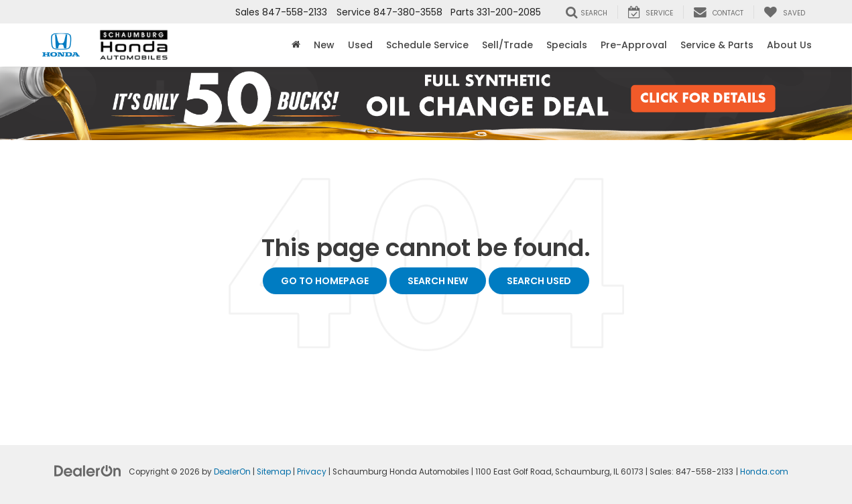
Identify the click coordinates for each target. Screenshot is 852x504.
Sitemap (274, 472)
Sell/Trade (507, 45)
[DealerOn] (88, 470)
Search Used (539, 281)
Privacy (312, 472)
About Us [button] (789, 45)
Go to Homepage (325, 281)
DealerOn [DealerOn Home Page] (232, 472)
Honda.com (764, 472)
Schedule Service (427, 45)
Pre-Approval (634, 45)
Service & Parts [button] (717, 45)
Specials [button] (567, 45)
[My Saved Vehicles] (784, 12)
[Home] (296, 45)
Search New (438, 281)
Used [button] (360, 45)
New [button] (324, 45)
